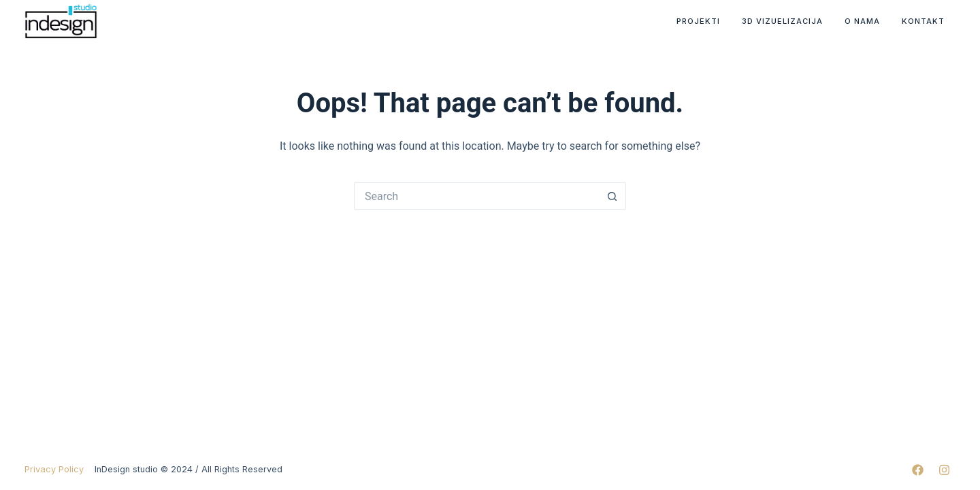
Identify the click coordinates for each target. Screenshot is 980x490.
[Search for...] (476, 196)
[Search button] (612, 196)
